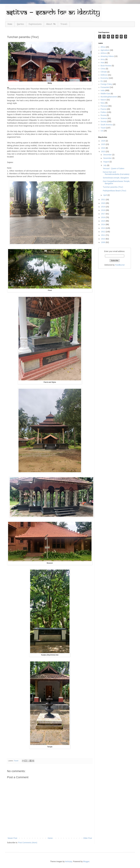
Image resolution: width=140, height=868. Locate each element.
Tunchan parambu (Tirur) (113, 187)
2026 (103, 141)
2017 (103, 214)
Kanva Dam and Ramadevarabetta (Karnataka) (116, 173)
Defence (104, 75)
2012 (103, 232)
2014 (103, 224)
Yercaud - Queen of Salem (114, 168)
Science (104, 118)
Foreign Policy (106, 84)
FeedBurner (120, 265)
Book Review (106, 66)
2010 (103, 239)
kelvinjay (69, 861)
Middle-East (105, 94)
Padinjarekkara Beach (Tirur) (114, 191)
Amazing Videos (107, 56)
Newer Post (12, 838)
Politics (104, 112)
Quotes (20, 24)
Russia (103, 115)
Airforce (104, 53)
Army (103, 59)
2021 (103, 200)
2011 (103, 235)
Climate (104, 72)
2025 (103, 144)
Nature (103, 100)
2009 (103, 242)
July (105, 165)
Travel (64, 24)
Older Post (88, 838)
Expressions (35, 24)
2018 (103, 210)
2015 (103, 221)
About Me (51, 24)
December (108, 155)
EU (102, 81)
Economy (104, 78)
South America (107, 125)
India (103, 90)
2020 (103, 203)
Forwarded (105, 87)
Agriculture (105, 50)
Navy (103, 103)
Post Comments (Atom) (28, 843)
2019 (103, 207)
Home (10, 24)
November (108, 158)
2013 (103, 228)
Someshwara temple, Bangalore (116, 178)
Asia (102, 63)
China (103, 69)
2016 (103, 217)
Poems (104, 109)
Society (104, 121)
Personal (104, 106)
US (102, 131)
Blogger (86, 861)
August (106, 162)
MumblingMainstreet (109, 97)
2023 (103, 151)
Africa (103, 47)
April (105, 195)
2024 (103, 148)
